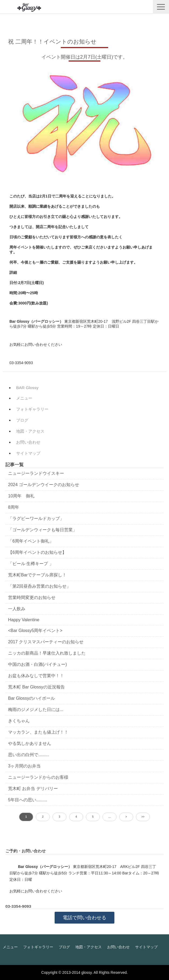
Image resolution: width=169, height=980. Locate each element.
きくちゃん (19, 721)
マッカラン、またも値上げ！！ (38, 732)
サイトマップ (28, 453)
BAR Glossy (27, 388)
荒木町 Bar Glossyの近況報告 (36, 687)
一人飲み (17, 609)
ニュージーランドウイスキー (36, 473)
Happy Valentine (24, 620)
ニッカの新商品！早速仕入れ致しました (47, 653)
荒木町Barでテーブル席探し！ (37, 575)
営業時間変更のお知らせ (32, 597)
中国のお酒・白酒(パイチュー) (38, 664)
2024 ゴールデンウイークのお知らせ (44, 485)
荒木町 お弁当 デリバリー (33, 789)
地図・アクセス (30, 431)
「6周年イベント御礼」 (31, 541)
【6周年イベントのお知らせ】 (37, 552)
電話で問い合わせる (84, 918)
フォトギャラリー (32, 409)
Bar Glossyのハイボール (31, 698)
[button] (161, 7)
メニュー (24, 398)
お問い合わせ (28, 442)
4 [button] (76, 817)
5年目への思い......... (28, 800)
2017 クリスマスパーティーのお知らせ (46, 642)
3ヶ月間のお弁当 (24, 766)
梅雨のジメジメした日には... (36, 710)
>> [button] (143, 817)
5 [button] (93, 817)
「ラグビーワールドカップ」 (36, 518)
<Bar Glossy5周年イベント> (35, 631)
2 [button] (43, 817)
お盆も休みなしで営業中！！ (36, 676)
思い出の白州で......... (29, 755)
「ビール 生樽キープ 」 (31, 564)
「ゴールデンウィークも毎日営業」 (43, 530)
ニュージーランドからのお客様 (38, 777)
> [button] (126, 817)
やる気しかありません (30, 743)
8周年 (14, 507)
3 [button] (59, 817)
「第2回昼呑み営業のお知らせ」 (39, 586)
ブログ (22, 420)
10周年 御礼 (21, 496)
